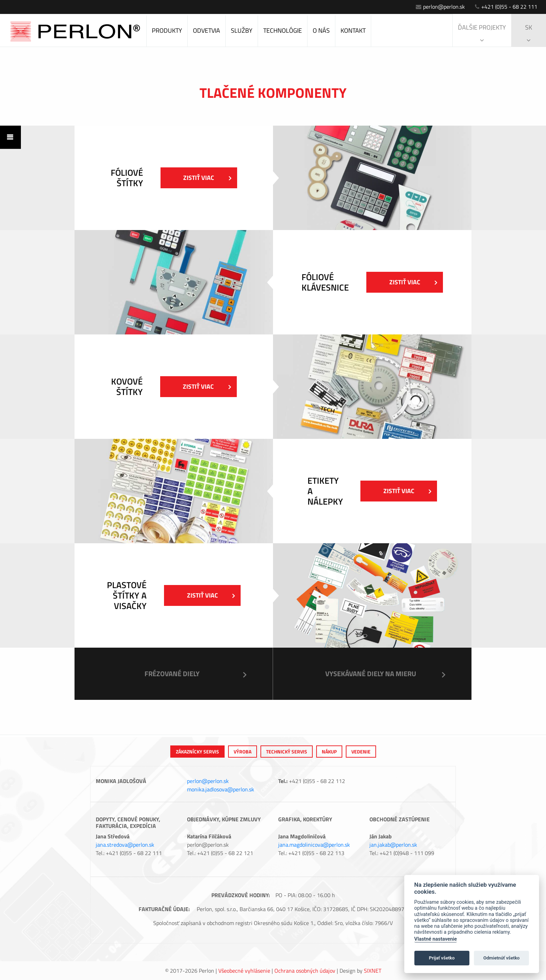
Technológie (283, 30)
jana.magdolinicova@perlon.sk (314, 845)
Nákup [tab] (329, 752)
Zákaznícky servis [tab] (197, 752)
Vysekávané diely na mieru (371, 674)
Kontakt (353, 30)
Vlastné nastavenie (436, 939)
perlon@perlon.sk (440, 7)
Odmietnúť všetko (501, 958)
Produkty (167, 30)
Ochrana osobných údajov (305, 971)
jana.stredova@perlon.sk (125, 845)
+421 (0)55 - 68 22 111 (506, 7)
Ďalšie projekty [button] (482, 33)
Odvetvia (206, 30)
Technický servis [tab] (287, 752)
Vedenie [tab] (361, 752)
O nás (321, 30)
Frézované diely (172, 674)
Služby (242, 30)
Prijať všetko (442, 958)
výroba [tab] (243, 752)
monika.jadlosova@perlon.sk (221, 789)
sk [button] (529, 33)
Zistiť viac (207, 178)
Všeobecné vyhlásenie (244, 971)
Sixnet (373, 971)
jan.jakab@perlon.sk (393, 845)
